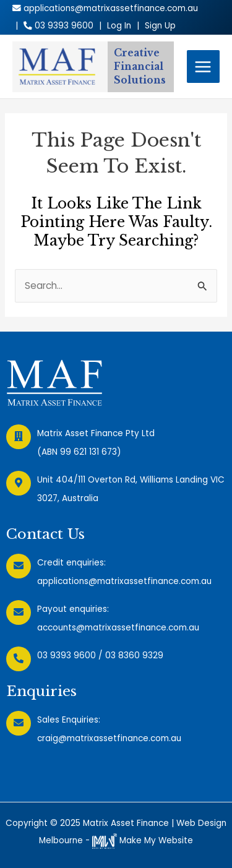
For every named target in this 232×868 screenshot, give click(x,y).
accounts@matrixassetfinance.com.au (118, 628)
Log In (119, 26)
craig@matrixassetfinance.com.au (109, 738)
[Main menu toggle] (203, 67)
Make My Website (143, 840)
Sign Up (160, 26)
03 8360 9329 (134, 655)
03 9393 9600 (67, 655)
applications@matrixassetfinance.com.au (124, 581)
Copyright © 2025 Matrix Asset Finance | (91, 823)
